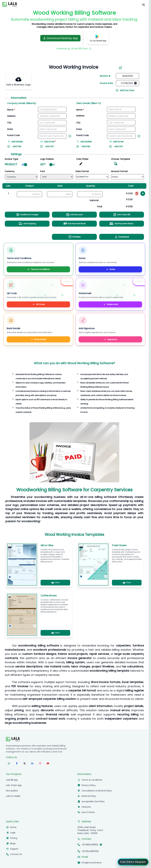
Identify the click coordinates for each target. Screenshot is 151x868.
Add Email (116, 142)
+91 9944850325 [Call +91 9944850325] (90, 851)
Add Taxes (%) (122, 215)
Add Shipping (27, 224)
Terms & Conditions (38, 269)
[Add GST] (54, 148)
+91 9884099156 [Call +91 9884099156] (90, 845)
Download (122, 237)
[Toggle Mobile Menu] (143, 5)
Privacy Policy (89, 785)
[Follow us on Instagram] (40, 763)
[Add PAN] (22, 148)
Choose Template (121, 159)
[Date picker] (128, 83)
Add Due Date (125, 90)
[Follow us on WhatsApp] (9, 763)
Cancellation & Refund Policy (97, 791)
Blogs (13, 843)
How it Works (88, 812)
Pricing (14, 838)
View (55, 583)
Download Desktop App (60, 38)
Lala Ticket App (14, 785)
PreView (74, 237)
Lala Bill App (12, 780)
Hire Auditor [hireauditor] (12, 791)
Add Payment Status (122, 224)
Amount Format (119, 171)
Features (86, 807)
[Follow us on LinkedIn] (32, 763)
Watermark (110, 304)
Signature (110, 339)
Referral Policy (89, 796)
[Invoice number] (72, 67)
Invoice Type (11, 159)
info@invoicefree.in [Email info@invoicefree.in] (92, 863)
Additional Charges (27, 215)
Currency (10, 171)
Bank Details (38, 339)
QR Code (38, 304)
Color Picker (82, 159)
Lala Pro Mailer (13, 796)
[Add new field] (70, 135)
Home (13, 827)
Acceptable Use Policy (93, 801)
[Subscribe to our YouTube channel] (48, 763)
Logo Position (47, 159)
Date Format (82, 171)
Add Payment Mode (74, 224)
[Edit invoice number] (120, 68)
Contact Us (16, 854)
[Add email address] (54, 142)
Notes (110, 269)
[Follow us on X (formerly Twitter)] (25, 763)
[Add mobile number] (24, 142)
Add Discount (74, 215)
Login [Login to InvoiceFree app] (13, 833)
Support (14, 849)
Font (43, 171)
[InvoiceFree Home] (13, 739)
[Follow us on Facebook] (17, 763)
